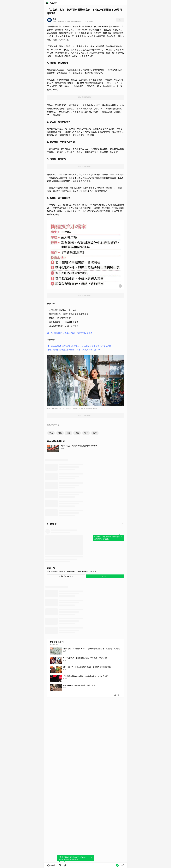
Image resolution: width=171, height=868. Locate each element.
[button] (51, 865)
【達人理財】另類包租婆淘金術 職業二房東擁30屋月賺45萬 (74, 350)
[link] (60, 865)
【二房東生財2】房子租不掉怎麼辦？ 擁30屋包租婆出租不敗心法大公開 (79, 346)
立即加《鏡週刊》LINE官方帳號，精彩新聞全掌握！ (70, 333)
